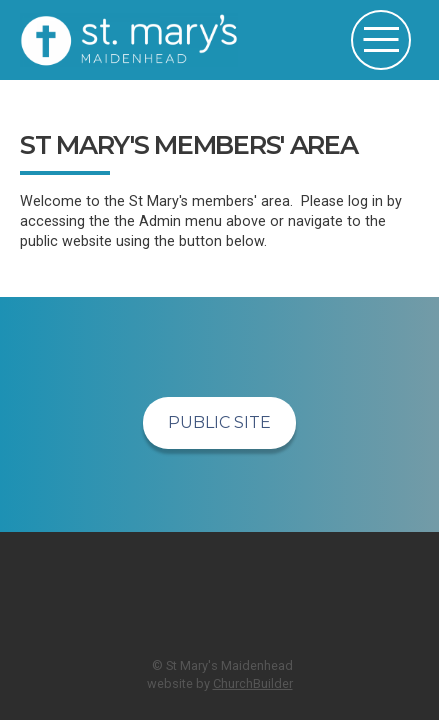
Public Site (219, 422)
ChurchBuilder (253, 683)
